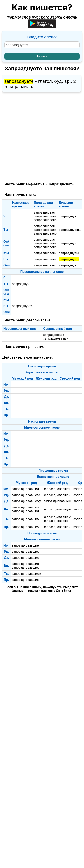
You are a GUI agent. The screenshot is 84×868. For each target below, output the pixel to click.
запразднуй (21, 284)
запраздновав (54, 335)
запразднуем (69, 253)
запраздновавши (56, 338)
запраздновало (45, 220)
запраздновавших (25, 551)
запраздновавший (25, 489)
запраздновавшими (26, 574)
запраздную (68, 216)
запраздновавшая (57, 489)
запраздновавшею (57, 517)
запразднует (68, 243)
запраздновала (45, 216)
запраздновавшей (57, 495)
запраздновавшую (57, 509)
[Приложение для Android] (42, 27)
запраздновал (44, 212)
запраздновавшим (26, 519)
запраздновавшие (25, 545)
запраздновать (61, 184)
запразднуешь (70, 230)
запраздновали (45, 253)
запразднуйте (22, 306)
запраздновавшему (26, 501)
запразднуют (69, 265)
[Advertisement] (42, 137)
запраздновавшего (26, 495)
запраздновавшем (26, 527)
